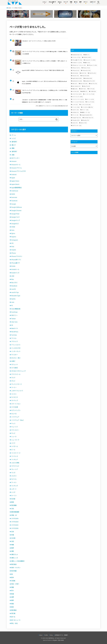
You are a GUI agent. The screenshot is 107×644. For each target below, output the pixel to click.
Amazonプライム (17, 168)
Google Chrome (16, 210)
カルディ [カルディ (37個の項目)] (76, 110)
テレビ (13, 433)
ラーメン (14, 482)
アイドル (14, 338)
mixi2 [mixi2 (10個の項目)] (75, 123)
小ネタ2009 (15, 519)
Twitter (13, 319)
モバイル (14, 479)
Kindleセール (15, 269)
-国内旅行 (14, 142)
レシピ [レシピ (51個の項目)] (75, 105)
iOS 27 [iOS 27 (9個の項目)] (84, 73)
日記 (13, 541)
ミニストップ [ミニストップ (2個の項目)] (76, 57)
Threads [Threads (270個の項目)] (76, 120)
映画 (13, 545)
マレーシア (15, 469)
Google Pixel (15, 214)
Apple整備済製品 (16, 188)
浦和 (13, 551)
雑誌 (13, 604)
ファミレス (15, 456)
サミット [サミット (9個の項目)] (75, 115)
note (13, 302)
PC (12, 306)
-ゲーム (13, 135)
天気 (13, 509)
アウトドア (15, 342)
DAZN (13, 194)
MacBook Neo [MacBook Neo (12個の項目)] (77, 55)
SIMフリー (14, 315)
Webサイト (15, 328)
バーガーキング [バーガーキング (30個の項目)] (89, 94)
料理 (13, 535)
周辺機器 (14, 505)
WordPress (15, 332)
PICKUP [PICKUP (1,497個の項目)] (87, 57)
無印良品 (14, 564)
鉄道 (13, 594)
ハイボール (15, 446)
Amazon (14, 161)
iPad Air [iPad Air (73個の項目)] (76, 76)
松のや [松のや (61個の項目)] (83, 89)
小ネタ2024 (15, 522)
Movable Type (16, 296)
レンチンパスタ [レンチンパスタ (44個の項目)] (86, 105)
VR (12, 325)
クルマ (13, 378)
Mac (13, 279)
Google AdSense (17, 207)
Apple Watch (15, 184)
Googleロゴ (15, 224)
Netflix (13, 299)
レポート (14, 489)
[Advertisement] (84, 35)
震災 (13, 607)
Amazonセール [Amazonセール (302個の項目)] (90, 60)
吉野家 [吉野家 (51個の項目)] (85, 91)
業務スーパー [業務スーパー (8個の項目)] (86, 112)
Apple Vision (15, 181)
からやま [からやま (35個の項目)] (76, 91)
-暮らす (13, 145)
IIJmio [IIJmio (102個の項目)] (84, 123)
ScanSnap (14, 312)
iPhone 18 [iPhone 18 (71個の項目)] (76, 68)
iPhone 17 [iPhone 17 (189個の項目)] (93, 65)
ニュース (14, 437)
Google (14, 204)
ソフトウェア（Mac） (18, 420)
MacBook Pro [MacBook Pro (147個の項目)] (90, 81)
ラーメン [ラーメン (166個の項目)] (76, 107)
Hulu (13, 230)
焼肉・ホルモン (16, 568)
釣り (13, 591)
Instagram (15, 240)
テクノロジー (15, 430)
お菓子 (13, 361)
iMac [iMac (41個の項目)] (75, 84)
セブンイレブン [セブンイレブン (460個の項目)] (77, 97)
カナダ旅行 (15, 368)
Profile (46, 635)
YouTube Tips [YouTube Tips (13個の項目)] (89, 118)
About (41, 635)
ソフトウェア (15, 417)
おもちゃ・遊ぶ (16, 358)
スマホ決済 (15, 407)
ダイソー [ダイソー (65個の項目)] (85, 110)
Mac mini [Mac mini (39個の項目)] (84, 84)
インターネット (16, 351)
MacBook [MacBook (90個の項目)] (88, 78)
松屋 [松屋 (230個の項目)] (75, 89)
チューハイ (15, 427)
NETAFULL (51, 638)
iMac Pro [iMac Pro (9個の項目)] (87, 86)
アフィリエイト (16, 345)
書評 (13, 548)
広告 (13, 532)
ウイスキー (15, 355)
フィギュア (15, 460)
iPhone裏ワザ (15, 263)
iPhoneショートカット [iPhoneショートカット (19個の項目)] (79, 65)
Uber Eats (14, 322)
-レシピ (13, 138)
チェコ (13, 423)
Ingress (14, 237)
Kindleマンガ (15, 273)
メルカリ (14, 476)
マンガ (13, 473)
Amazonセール (16, 165)
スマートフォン (16, 404)
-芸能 (13, 155)
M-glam (55, 640)
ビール (13, 450)
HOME (9, 8)
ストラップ (15, 400)
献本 (13, 577)
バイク (13, 443)
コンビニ (14, 394)
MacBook (14, 286)
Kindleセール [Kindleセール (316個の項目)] (77, 63)
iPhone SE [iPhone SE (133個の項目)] (86, 70)
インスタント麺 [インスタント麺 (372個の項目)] (88, 107)
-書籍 (13, 148)
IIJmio (13, 233)
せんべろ (14, 414)
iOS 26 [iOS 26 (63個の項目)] (75, 73)
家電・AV (14, 515)
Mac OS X (14, 283)
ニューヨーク (15, 440)
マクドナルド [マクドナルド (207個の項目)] (77, 94)
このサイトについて (17, 391)
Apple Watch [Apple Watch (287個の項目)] (77, 78)
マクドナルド (15, 466)
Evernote (14, 197)
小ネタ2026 (15, 528)
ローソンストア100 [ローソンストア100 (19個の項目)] (78, 102)
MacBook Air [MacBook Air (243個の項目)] (77, 81)
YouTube (14, 335)
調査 (13, 587)
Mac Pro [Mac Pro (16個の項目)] (94, 84)
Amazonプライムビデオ (18, 171)
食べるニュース (16, 620)
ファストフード (16, 453)
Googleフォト (16, 217)
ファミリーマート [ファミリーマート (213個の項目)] (78, 99)
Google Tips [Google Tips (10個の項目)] (77, 118)
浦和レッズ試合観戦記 (18, 561)
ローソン (14, 496)
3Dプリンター (15, 158)
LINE (13, 276)
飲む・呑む (15, 623)
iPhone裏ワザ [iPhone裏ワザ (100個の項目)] (77, 60)
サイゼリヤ (15, 397)
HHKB (13, 227)
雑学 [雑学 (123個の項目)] (87, 63)
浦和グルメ (15, 555)
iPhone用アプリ (16, 260)
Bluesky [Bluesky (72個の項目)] (86, 120)
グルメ (13, 381)
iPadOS (14, 250)
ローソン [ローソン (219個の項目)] (90, 99)
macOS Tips (15, 292)
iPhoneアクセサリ (17, 256)
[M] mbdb (61, 640)
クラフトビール (16, 374)
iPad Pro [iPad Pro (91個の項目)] (93, 73)
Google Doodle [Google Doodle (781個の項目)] (87, 115)
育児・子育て (15, 584)
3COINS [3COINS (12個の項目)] (75, 112)
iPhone (13, 253)
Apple (13, 178)
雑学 (13, 600)
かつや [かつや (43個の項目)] (92, 89)
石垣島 (13, 581)
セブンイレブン (16, 410)
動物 (13, 502)
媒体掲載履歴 (15, 512)
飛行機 (13, 613)
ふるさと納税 (15, 463)
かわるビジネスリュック (19, 371)
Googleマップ (16, 220)
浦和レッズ (15, 558)
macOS (13, 289)
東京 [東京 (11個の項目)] (87, 55)
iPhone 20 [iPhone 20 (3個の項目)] (76, 70)
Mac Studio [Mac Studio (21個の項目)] (76, 86)
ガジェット (15, 364)
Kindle (13, 266)
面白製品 (14, 610)
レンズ (13, 492)
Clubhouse (15, 191)
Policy (51, 635)
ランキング (15, 486)
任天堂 (13, 499)
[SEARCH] (98, 3)
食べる (13, 617)
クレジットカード (17, 384)
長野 (13, 597)
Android (14, 174)
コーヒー (14, 387)
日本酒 (13, 538)
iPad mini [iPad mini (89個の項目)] (85, 76)
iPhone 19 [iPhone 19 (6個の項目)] (86, 68)
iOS (12, 243)
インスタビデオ (16, 348)
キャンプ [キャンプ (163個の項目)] (90, 102)
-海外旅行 (14, 152)
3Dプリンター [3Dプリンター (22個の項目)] (77, 126)
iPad (13, 247)
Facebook (14, 201)
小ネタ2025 (15, 525)
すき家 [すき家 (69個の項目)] (93, 91)
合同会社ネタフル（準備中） (62, 635)
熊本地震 (14, 571)
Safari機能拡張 (16, 309)
